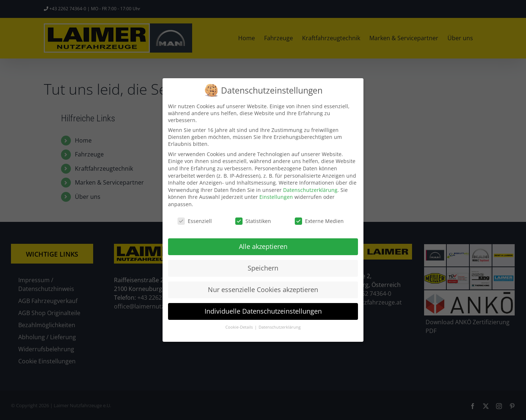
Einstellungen (276, 197)
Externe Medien (319, 221)
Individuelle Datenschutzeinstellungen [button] (263, 311)
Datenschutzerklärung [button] (280, 327)
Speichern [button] (263, 268)
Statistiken (253, 221)
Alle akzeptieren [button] (263, 246)
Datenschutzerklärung (310, 190)
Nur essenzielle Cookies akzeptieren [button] (263, 290)
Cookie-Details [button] (240, 327)
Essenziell (195, 221)
